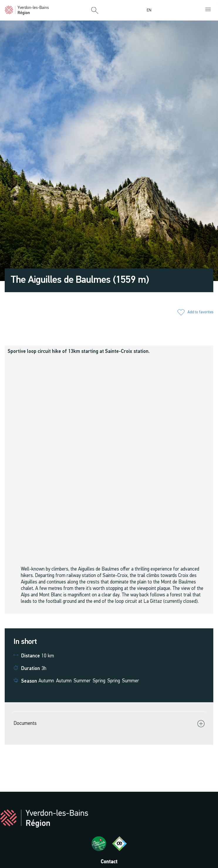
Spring (99, 681)
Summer (82, 681)
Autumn (46, 681)
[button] (95, 11)
